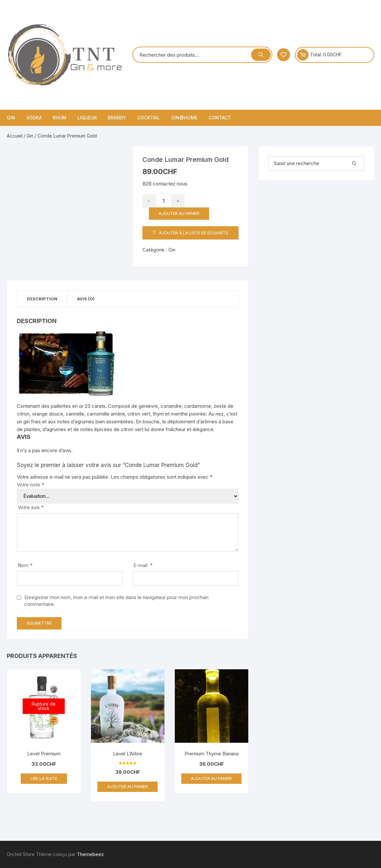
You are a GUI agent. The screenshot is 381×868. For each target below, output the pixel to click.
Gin (11, 118)
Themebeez (90, 854)
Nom (25, 565)
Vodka (34, 118)
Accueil (15, 136)
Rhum (60, 118)
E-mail (143, 565)
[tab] (42, 299)
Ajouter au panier (179, 213)
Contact (220, 118)
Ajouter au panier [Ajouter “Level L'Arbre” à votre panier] (128, 787)
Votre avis (31, 507)
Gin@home (184, 118)
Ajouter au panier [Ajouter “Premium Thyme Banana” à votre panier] (211, 779)
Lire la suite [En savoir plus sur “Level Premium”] (44, 779)
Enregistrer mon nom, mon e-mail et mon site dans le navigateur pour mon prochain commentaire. (116, 601)
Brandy (117, 118)
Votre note (30, 485)
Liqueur (87, 118)
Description (42, 299)
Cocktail (149, 118)
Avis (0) (86, 299)
